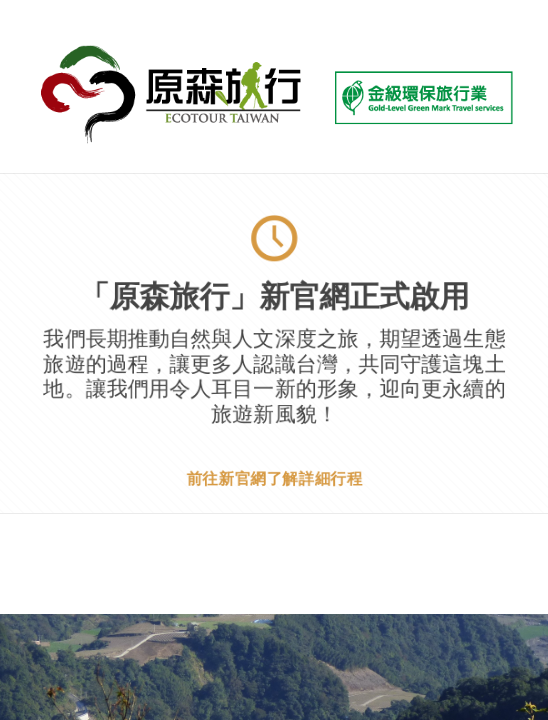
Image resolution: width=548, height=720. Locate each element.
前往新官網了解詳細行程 (274, 477)
